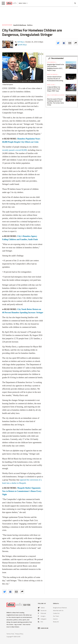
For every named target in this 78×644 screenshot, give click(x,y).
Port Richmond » (53, 74)
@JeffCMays (22, 45)
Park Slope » (51, 85)
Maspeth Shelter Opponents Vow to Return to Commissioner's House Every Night (22, 491)
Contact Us (56, 613)
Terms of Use (10, 634)
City (19, 309)
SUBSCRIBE (43, 628)
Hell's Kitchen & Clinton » (56, 96)
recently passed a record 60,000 (14, 150)
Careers (55, 619)
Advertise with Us (58, 610)
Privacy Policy (19, 634)
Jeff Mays (21, 42)
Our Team (56, 616)
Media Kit (56, 622)
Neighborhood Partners (60, 608)
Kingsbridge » (52, 62)
